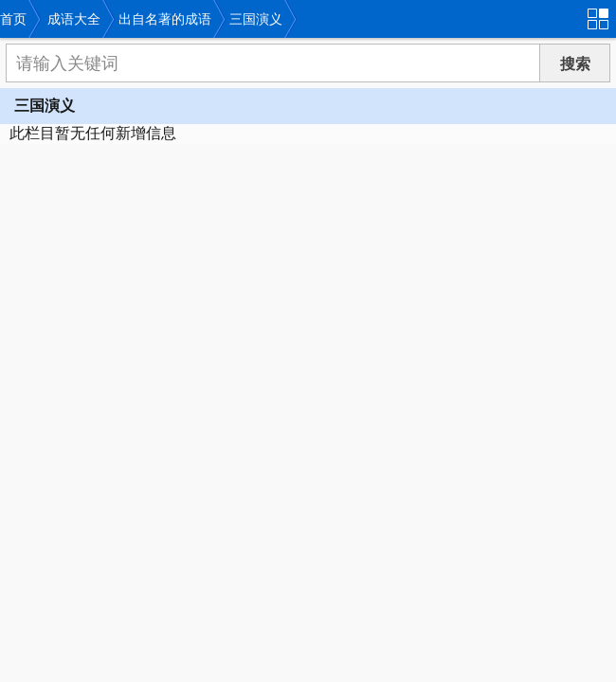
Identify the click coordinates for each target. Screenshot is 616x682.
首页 (13, 19)
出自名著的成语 (165, 19)
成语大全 (74, 19)
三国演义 (256, 19)
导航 (602, 17)
